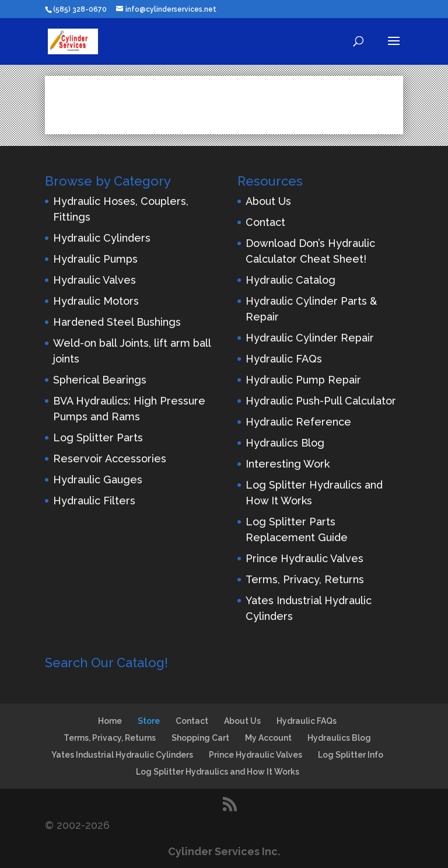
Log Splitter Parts (98, 438)
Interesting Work (288, 464)
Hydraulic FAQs (284, 359)
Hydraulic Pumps (95, 259)
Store (149, 721)
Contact (265, 222)
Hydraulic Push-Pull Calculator (321, 401)
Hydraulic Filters (94, 501)
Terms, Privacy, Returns (305, 579)
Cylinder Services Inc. (224, 851)
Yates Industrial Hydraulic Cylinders (122, 755)
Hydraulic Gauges (98, 480)
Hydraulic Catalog (290, 280)
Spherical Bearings (100, 380)
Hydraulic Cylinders (102, 238)
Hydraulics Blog (285, 443)
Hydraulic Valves (94, 280)
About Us (268, 201)
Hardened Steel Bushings (117, 322)
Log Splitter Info (351, 755)
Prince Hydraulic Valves (304, 558)
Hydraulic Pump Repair (303, 380)
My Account (268, 738)
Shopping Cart (200, 738)
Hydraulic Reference (298, 422)
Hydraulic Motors (96, 301)
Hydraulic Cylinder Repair (310, 338)
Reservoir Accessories (110, 459)
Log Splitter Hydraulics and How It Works (218, 772)
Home (110, 721)
